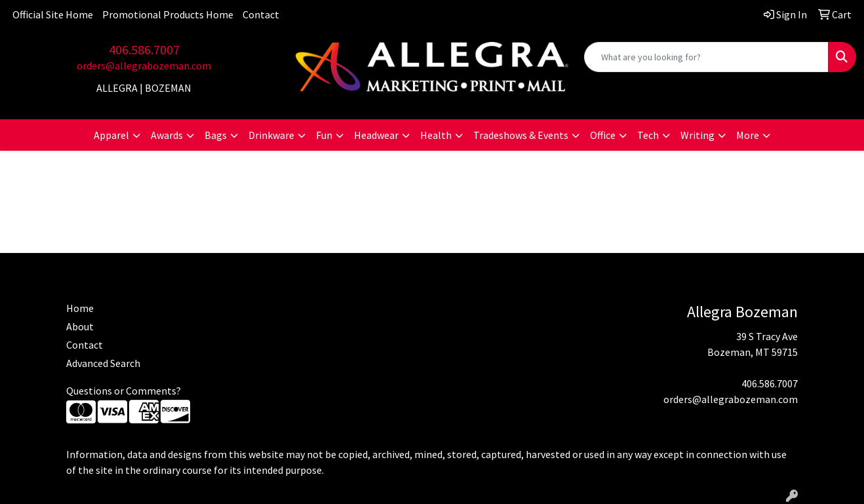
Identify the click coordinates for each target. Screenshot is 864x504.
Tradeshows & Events (521, 135)
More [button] (748, 135)
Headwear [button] (376, 135)
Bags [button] (216, 135)
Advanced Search (103, 363)
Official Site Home (53, 14)
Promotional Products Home (168, 14)
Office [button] (603, 135)
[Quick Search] (706, 57)
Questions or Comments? (124, 391)
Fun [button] (324, 135)
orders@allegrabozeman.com (144, 66)
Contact (261, 14)
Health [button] (436, 135)
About (80, 326)
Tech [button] (648, 135)
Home (80, 308)
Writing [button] (697, 135)
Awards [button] (167, 135)
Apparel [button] (111, 135)
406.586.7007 (144, 49)
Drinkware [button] (271, 135)
